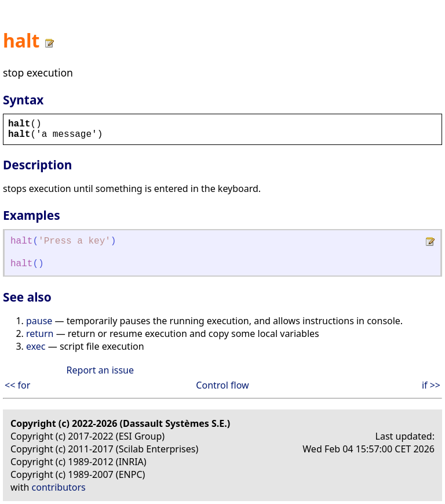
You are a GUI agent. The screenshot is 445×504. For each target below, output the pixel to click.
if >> (431, 385)
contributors (59, 487)
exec (36, 346)
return (40, 333)
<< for (17, 385)
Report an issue (100, 370)
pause (39, 321)
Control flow (222, 385)
